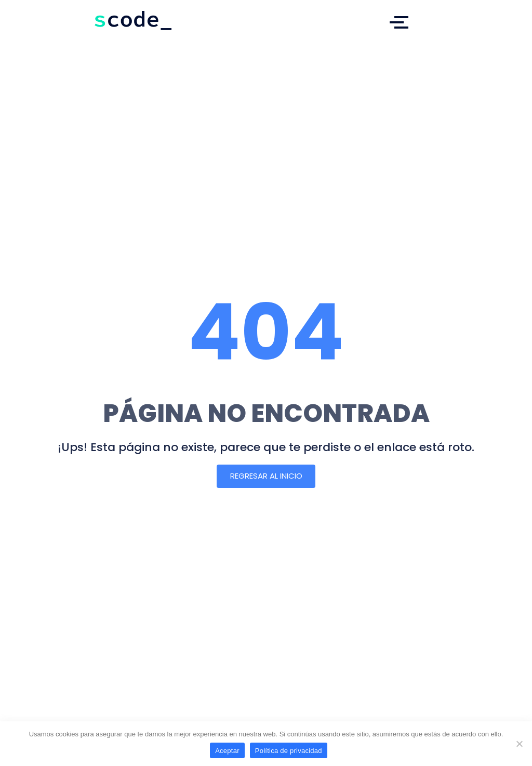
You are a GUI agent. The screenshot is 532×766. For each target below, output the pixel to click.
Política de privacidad (289, 751)
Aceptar (227, 751)
